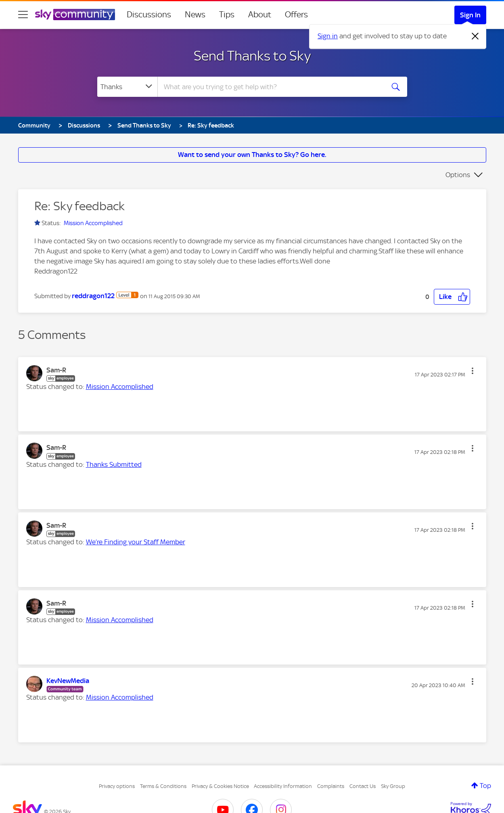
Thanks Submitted (114, 464)
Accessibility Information (283, 786)
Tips (227, 15)
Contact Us (363, 786)
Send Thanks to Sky (252, 56)
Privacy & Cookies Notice (220, 786)
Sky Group (393, 786)
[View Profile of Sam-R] (56, 370)
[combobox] (270, 87)
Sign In (470, 15)
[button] (452, 297)
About (260, 15)
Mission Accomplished (93, 223)
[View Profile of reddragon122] (93, 296)
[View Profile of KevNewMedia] (68, 681)
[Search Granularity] (127, 87)
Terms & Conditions (163, 786)
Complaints (331, 786)
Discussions (149, 15)
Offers (296, 15)
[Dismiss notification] (475, 36)
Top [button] (485, 786)
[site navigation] (23, 15)
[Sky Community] (75, 15)
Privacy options (117, 786)
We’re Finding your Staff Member (136, 542)
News (195, 15)
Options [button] (458, 175)
